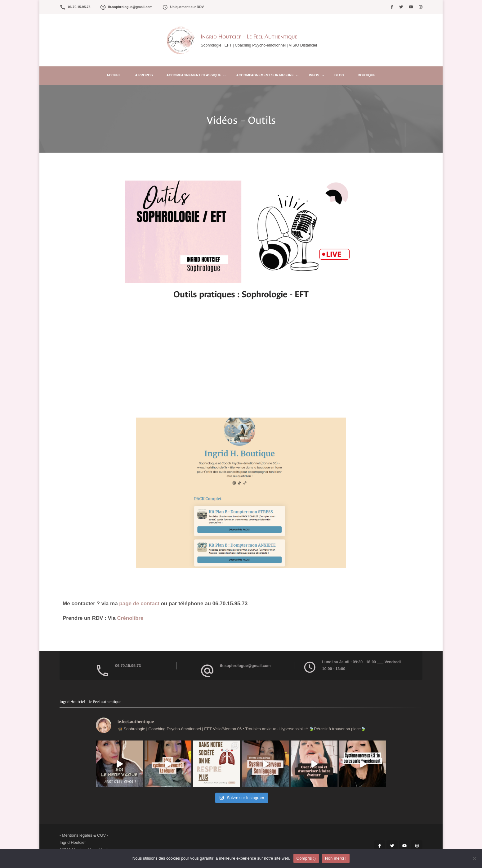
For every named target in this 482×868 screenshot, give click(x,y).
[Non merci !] (474, 858)
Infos (314, 75)
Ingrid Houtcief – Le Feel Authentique (249, 36)
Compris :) (306, 858)
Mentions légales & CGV (84, 835)
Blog (339, 75)
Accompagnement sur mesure (265, 75)
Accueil (114, 75)
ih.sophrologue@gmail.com (130, 7)
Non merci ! (336, 858)
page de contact (140, 604)
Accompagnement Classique (194, 75)
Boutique (366, 75)
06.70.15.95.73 (79, 7)
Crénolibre (131, 618)
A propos (144, 75)
